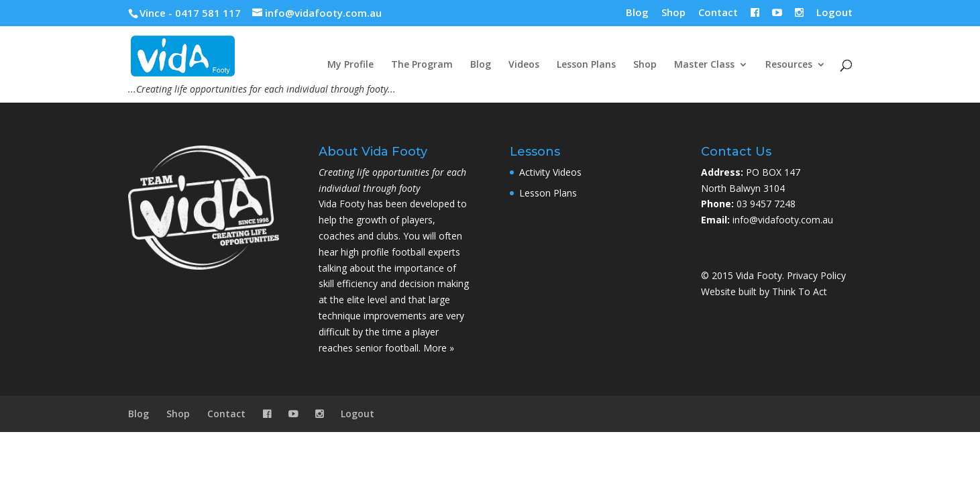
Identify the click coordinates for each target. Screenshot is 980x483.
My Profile (350, 65)
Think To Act (800, 291)
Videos (524, 65)
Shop (673, 13)
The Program (422, 65)
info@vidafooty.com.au (783, 220)
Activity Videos (550, 172)
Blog (637, 13)
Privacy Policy (816, 275)
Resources (789, 65)
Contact (718, 13)
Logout (834, 13)
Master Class (704, 65)
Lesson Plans (586, 65)
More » (439, 348)
